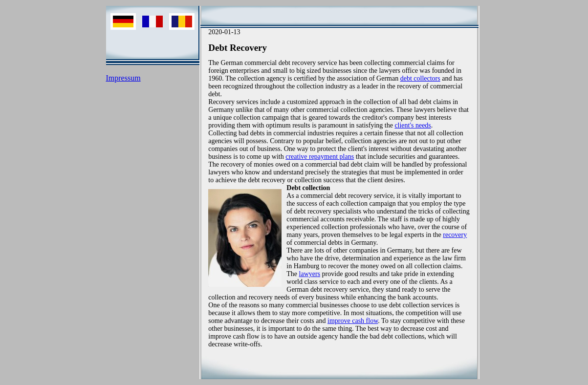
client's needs (413, 125)
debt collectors (420, 78)
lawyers (310, 274)
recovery (455, 235)
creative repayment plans (320, 157)
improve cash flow (353, 321)
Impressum (123, 78)
